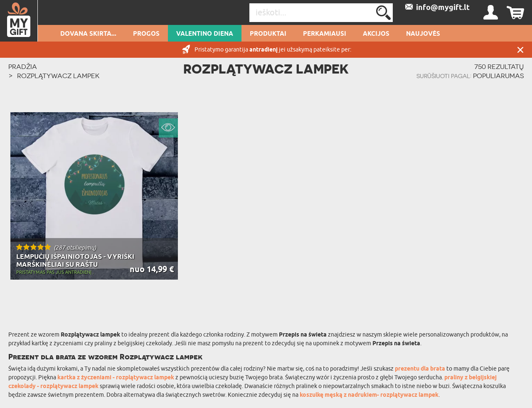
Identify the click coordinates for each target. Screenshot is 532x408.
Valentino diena (205, 34)
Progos (146, 34)
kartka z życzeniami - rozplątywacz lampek (116, 378)
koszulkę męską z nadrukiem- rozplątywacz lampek (369, 395)
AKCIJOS (376, 34)
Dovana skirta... (88, 34)
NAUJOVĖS (423, 34)
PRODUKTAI (268, 34)
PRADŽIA (23, 66)
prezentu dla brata (420, 369)
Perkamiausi (325, 34)
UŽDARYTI (520, 50)
